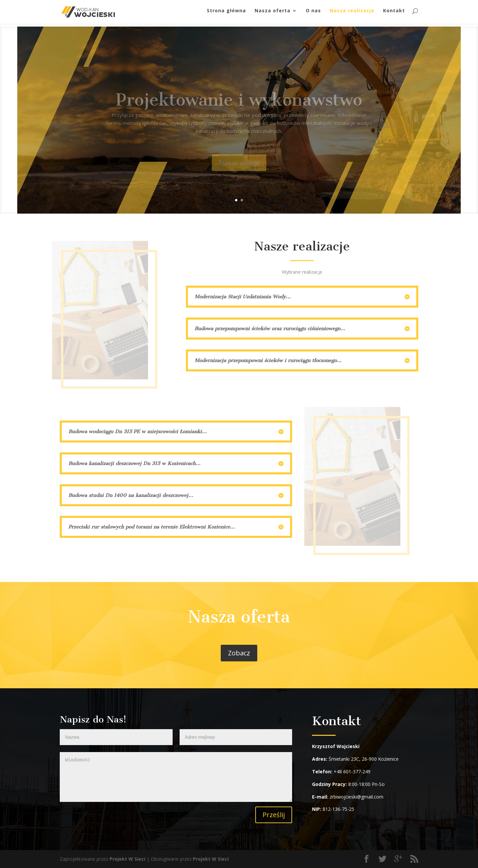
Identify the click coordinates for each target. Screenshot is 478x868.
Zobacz (239, 653)
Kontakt (394, 14)
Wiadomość (176, 777)
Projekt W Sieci (127, 859)
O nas (313, 14)
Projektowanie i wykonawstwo (239, 106)
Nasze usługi (239, 169)
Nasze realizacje (352, 14)
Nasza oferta (273, 14)
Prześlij (274, 815)
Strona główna (226, 14)
